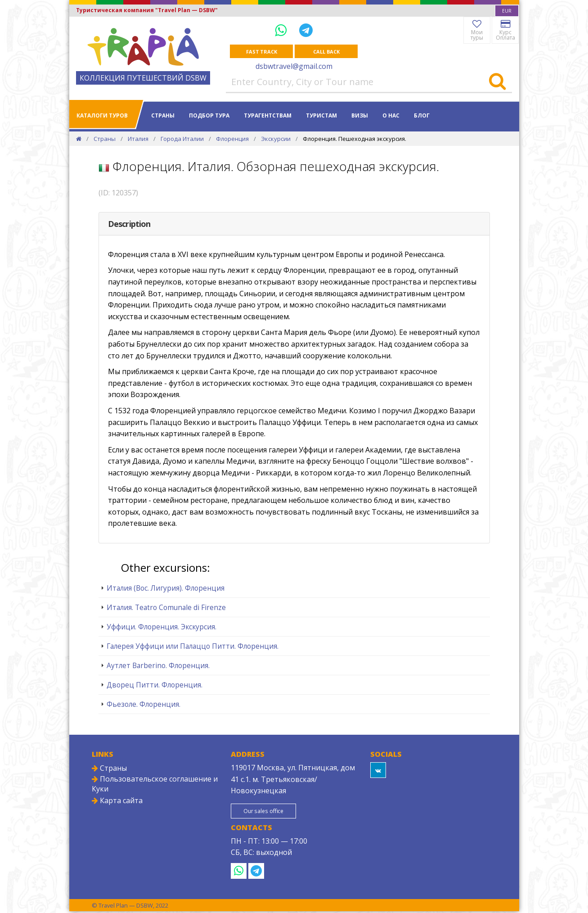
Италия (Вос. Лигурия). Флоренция (166, 588)
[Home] (79, 139)
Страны (163, 116)
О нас (391, 116)
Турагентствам (268, 116)
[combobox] (507, 11)
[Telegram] (306, 30)
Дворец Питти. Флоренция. (155, 685)
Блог (422, 116)
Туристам (321, 116)
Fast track (262, 52)
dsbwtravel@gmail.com (294, 67)
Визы (360, 116)
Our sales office (268, 812)
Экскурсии (276, 139)
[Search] (497, 82)
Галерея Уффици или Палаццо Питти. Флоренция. (193, 646)
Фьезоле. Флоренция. (144, 705)
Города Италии (182, 139)
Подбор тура (209, 116)
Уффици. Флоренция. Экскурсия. (162, 627)
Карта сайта (117, 801)
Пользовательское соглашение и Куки (155, 784)
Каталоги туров (102, 116)
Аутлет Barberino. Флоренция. (158, 666)
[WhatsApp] (283, 30)
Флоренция (232, 139)
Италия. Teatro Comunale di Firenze (166, 608)
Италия (138, 139)
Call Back (326, 52)
